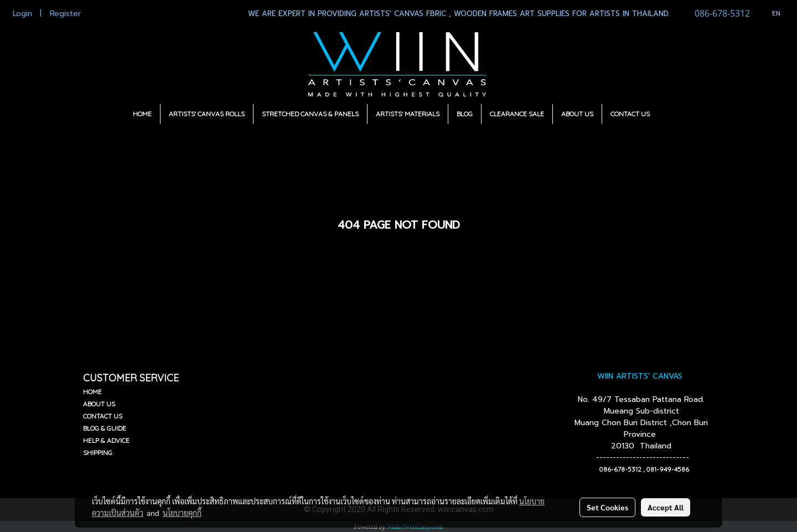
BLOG (465, 114)
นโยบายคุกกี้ (182, 513)
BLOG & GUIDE (105, 428)
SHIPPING (98, 453)
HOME (142, 114)
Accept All (666, 507)
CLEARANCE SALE (517, 114)
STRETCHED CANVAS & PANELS (310, 114)
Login (22, 14)
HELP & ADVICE (106, 440)
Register (65, 14)
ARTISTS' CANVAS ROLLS (207, 114)
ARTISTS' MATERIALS (408, 114)
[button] (668, 114)
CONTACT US (630, 114)
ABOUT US (577, 114)
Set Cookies (607, 507)
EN (771, 13)
